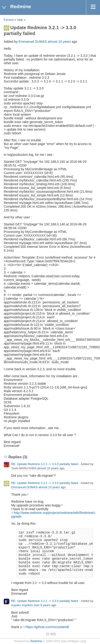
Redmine (36, 641)
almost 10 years (59, 42)
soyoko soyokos (22, 605)
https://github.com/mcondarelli (47, 627)
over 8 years (42, 605)
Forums (9, 20)
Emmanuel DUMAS (33, 42)
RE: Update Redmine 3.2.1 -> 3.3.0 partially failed (45, 464)
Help (20, 20)
